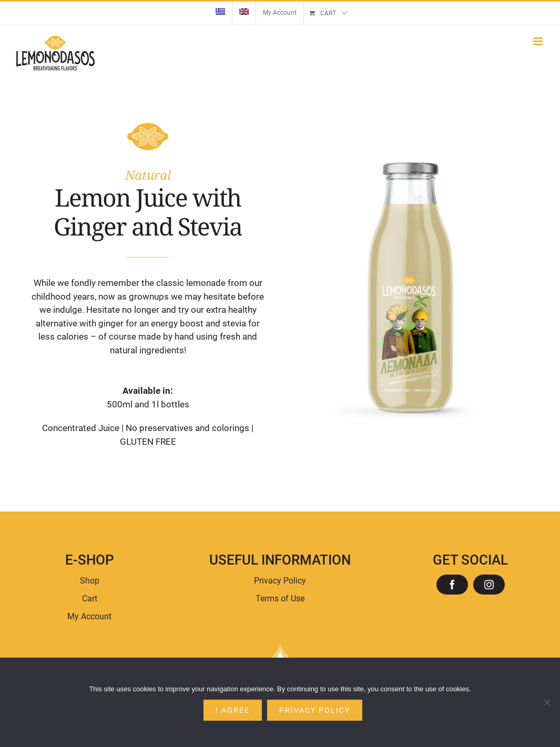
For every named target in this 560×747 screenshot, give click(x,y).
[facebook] (452, 585)
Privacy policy (315, 710)
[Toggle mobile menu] (539, 41)
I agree (233, 710)
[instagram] (489, 585)
